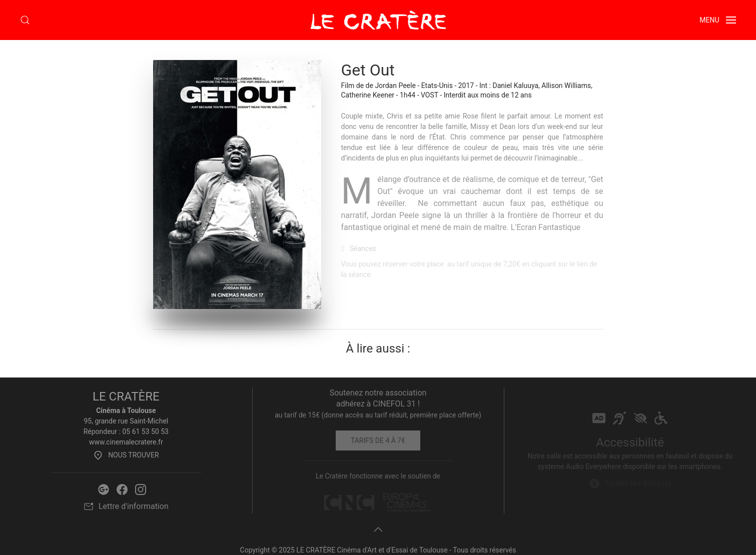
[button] (25, 20)
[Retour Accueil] (378, 20)
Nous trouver (126, 455)
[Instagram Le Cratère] (141, 489)
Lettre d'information (126, 506)
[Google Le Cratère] (104, 489)
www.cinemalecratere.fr (126, 442)
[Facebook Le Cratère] (122, 489)
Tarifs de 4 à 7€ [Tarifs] (378, 440)
